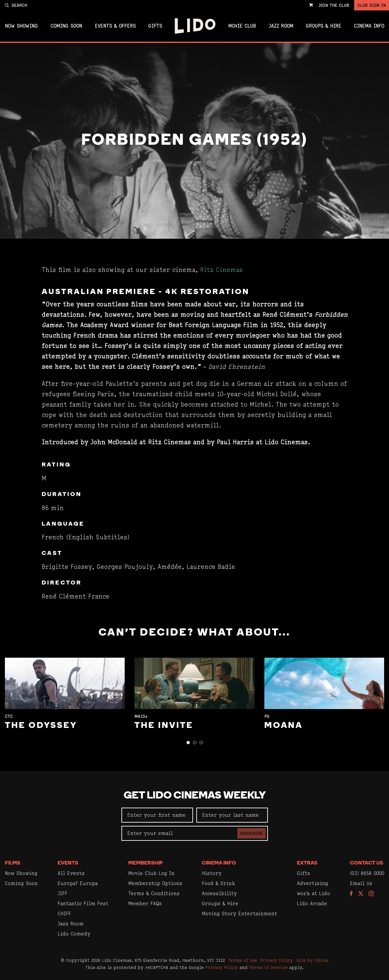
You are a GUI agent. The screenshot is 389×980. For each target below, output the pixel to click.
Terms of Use (243, 960)
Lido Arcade (312, 903)
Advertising (313, 883)
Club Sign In (372, 5)
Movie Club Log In (151, 873)
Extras (307, 863)
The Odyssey (41, 726)
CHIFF (64, 913)
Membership (146, 863)
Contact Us (367, 863)
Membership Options (155, 883)
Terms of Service (268, 967)
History (212, 873)
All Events (71, 873)
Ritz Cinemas (222, 270)
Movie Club (242, 26)
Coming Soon (66, 26)
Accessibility (219, 893)
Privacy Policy (277, 960)
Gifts (155, 26)
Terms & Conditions (154, 893)
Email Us (361, 883)
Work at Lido (313, 893)
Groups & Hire (323, 26)
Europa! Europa (78, 883)
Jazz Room (281, 26)
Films (13, 863)
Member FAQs (145, 903)
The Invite (164, 726)
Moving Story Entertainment (239, 913)
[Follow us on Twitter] (361, 894)
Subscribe (251, 833)
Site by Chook (312, 960)
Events (68, 863)
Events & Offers (115, 26)
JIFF (63, 893)
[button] (188, 743)
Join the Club (334, 5)
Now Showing (21, 26)
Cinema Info (369, 26)
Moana (284, 726)
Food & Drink (218, 883)
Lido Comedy (74, 934)
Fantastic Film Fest (83, 903)
